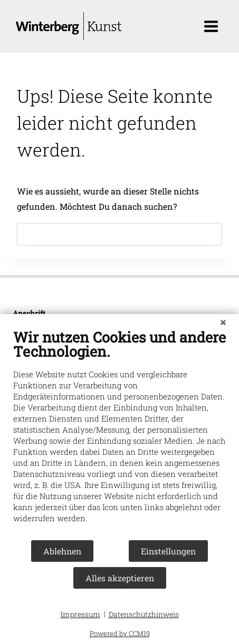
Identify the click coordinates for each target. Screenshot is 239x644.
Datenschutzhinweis (144, 614)
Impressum (80, 614)
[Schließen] (223, 322)
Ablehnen (62, 551)
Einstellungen (168, 551)
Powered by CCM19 (120, 633)
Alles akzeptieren (120, 578)
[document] (119, 434)
